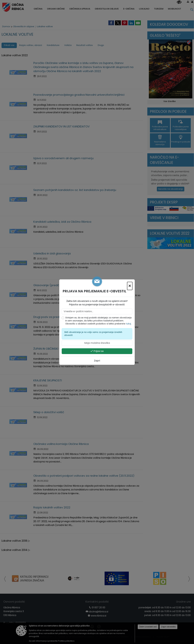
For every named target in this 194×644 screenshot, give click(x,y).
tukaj (128, 324)
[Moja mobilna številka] (97, 343)
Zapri (97, 361)
